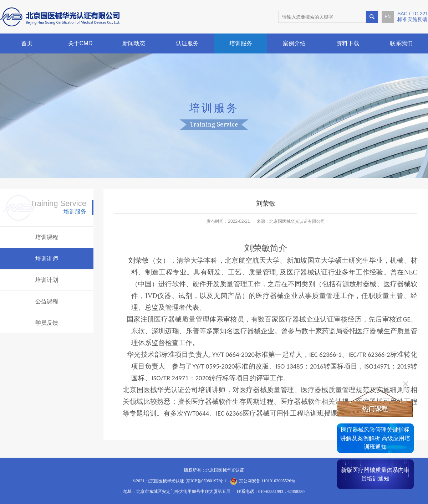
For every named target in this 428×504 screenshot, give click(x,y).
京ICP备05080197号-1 (206, 481)
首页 (27, 43)
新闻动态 (134, 43)
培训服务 (241, 43)
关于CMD (80, 43)
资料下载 (348, 43)
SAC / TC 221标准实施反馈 (413, 16)
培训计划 (47, 280)
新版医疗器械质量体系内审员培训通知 (375, 474)
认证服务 (187, 43)
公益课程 (47, 301)
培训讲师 (47, 259)
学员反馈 (47, 323)
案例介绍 (294, 43)
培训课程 (47, 237)
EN (388, 17)
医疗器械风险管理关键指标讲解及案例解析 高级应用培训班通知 (375, 438)
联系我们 (401, 43)
